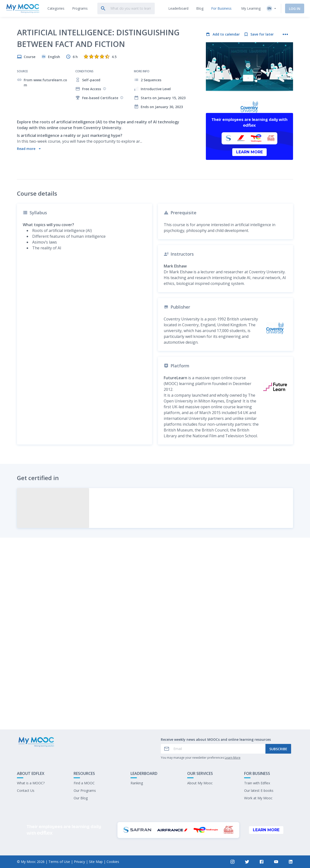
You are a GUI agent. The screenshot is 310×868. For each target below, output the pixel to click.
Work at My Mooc (258, 798)
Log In (295, 9)
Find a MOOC (84, 783)
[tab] (56, 8)
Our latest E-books (259, 790)
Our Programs (85, 790)
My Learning (251, 8)
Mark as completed (155, 690)
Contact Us (26, 790)
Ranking (137, 783)
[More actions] (285, 34)
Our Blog (81, 798)
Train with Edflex (257, 783)
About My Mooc (200, 783)
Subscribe (278, 749)
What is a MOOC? (31, 783)
